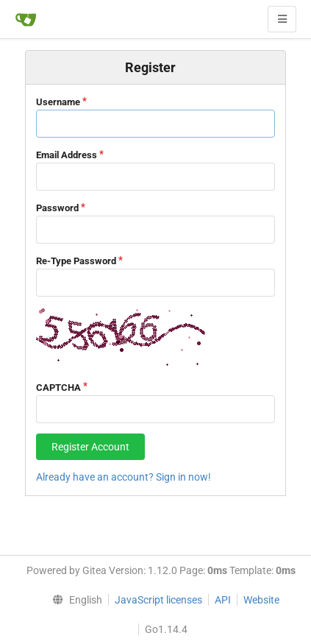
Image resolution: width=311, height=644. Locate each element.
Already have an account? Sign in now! (124, 477)
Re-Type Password (76, 261)
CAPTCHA (58, 388)
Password (57, 208)
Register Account (90, 447)
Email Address (67, 155)
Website (261, 600)
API (223, 600)
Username (58, 102)
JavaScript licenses (158, 600)
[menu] (74, 600)
